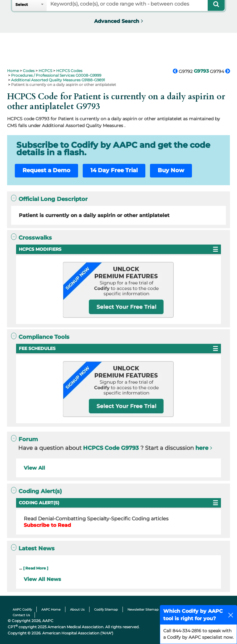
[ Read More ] (36, 568)
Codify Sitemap (106, 610)
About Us (77, 610)
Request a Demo (46, 170)
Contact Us (21, 615)
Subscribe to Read (47, 525)
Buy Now (171, 170)
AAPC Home (51, 610)
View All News (42, 579)
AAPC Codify (22, 610)
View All (34, 468)
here (202, 448)
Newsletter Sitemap (143, 610)
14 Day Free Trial (114, 170)
